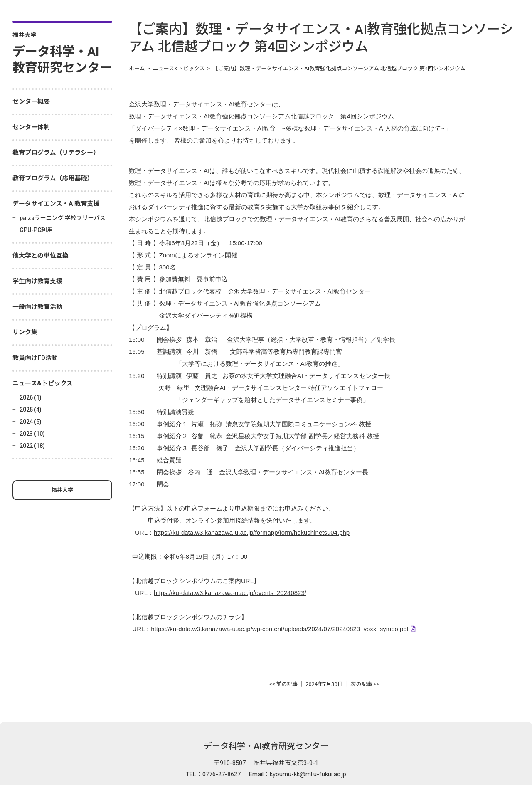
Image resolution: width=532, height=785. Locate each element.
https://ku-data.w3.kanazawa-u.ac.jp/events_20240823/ (230, 559)
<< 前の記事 (283, 647)
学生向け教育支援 (37, 281)
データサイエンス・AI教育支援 (56, 204)
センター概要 (31, 101)
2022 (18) (32, 446)
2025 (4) (31, 410)
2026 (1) (31, 397)
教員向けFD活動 (35, 358)
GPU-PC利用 (36, 230)
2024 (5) (31, 422)
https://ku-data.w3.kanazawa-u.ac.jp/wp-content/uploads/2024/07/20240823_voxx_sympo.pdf (280, 593)
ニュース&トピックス (43, 383)
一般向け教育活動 (37, 307)
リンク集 (25, 332)
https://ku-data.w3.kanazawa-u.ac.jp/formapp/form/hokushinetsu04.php (252, 503)
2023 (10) (32, 434)
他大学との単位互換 (41, 256)
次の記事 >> (365, 647)
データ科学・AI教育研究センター (266, 709)
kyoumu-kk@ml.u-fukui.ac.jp (308, 738)
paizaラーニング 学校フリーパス (63, 218)
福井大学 (62, 490)
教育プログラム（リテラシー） (56, 153)
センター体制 (31, 127)
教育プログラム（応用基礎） (53, 178)
